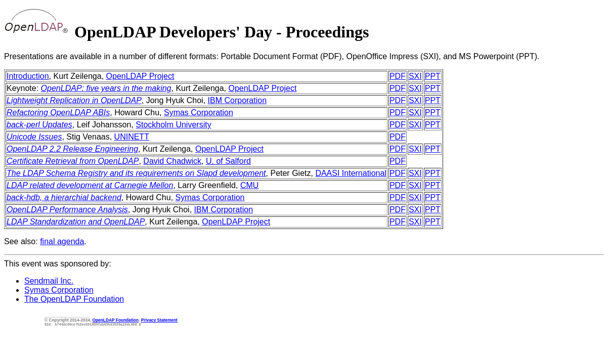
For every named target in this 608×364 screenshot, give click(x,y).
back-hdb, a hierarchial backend (64, 197)
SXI (415, 76)
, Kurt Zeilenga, (78, 76)
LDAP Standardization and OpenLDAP (76, 222)
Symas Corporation (199, 112)
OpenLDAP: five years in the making (106, 88)
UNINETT (132, 137)
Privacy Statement (159, 320)
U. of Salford (228, 161)
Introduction (28, 76)
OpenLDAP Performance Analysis (67, 210)
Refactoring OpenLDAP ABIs (58, 112)
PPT (433, 76)
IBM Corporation (237, 100)
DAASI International (351, 173)
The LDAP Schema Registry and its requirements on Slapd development (136, 173)
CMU (249, 185)
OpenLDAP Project (140, 76)
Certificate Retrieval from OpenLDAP (73, 161)
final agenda (62, 241)
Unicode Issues (34, 137)
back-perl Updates (39, 125)
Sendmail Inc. (49, 281)
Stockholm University (173, 125)
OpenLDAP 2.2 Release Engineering (72, 149)
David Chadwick (172, 161)
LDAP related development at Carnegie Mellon (90, 185)
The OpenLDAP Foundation (74, 299)
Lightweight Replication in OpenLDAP (74, 100)
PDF (398, 76)
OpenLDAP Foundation (116, 320)
